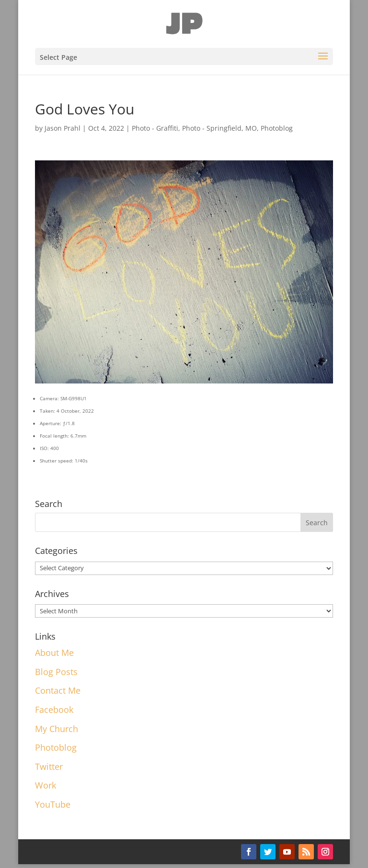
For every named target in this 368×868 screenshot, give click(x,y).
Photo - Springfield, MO (219, 128)
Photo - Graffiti (155, 128)
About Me (54, 653)
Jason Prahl (63, 128)
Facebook (54, 710)
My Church (57, 729)
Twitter (49, 767)
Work (46, 785)
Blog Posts (56, 672)
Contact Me (58, 690)
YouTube (53, 804)
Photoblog (277, 128)
